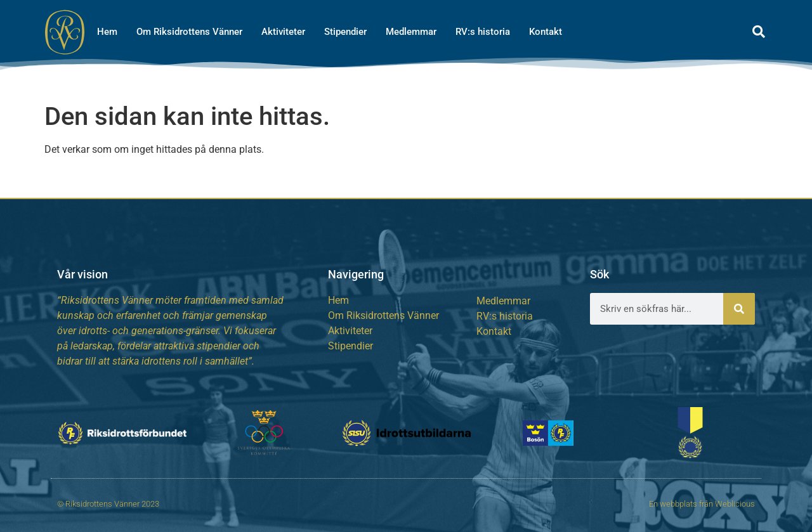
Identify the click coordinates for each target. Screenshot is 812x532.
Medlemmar (411, 32)
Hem (107, 32)
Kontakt (546, 32)
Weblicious (735, 504)
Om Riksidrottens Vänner (189, 32)
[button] (759, 32)
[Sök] (739, 309)
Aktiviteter (283, 32)
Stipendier (345, 32)
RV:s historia (483, 32)
